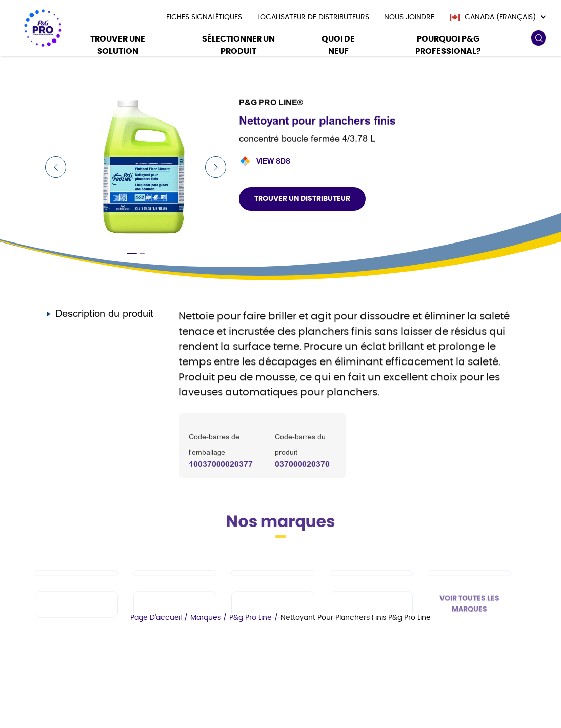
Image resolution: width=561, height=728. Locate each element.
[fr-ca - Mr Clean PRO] (273, 592)
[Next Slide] (216, 167)
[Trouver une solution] (118, 46)
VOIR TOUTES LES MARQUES (469, 623)
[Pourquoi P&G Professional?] (448, 46)
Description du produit (104, 314)
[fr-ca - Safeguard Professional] (469, 592)
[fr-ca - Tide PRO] (371, 592)
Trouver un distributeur (302, 199)
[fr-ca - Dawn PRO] (175, 592)
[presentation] (204, 17)
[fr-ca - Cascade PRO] (76, 592)
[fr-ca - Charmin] (371, 624)
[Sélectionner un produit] (238, 46)
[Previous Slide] (56, 167)
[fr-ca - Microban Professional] (273, 624)
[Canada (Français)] (498, 17)
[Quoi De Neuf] (338, 46)
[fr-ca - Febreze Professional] (175, 624)
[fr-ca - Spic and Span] (76, 624)
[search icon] (538, 38)
